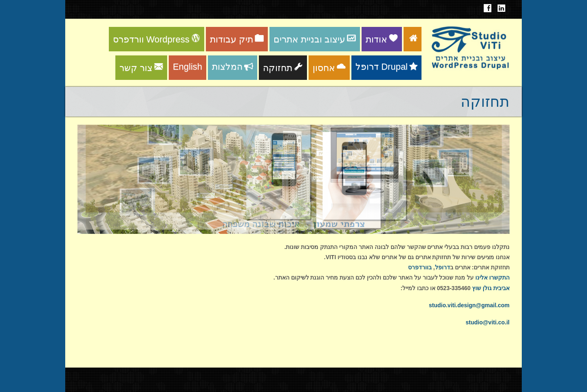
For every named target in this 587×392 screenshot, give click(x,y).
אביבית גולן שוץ (491, 288)
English (188, 67)
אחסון (329, 68)
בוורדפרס (420, 267)
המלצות (233, 67)
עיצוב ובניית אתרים (315, 39)
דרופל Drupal (386, 67)
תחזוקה (283, 68)
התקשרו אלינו (492, 277)
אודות (382, 39)
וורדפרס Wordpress (157, 39)
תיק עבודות (237, 39)
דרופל (442, 267)
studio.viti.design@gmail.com (469, 305)
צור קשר (141, 68)
